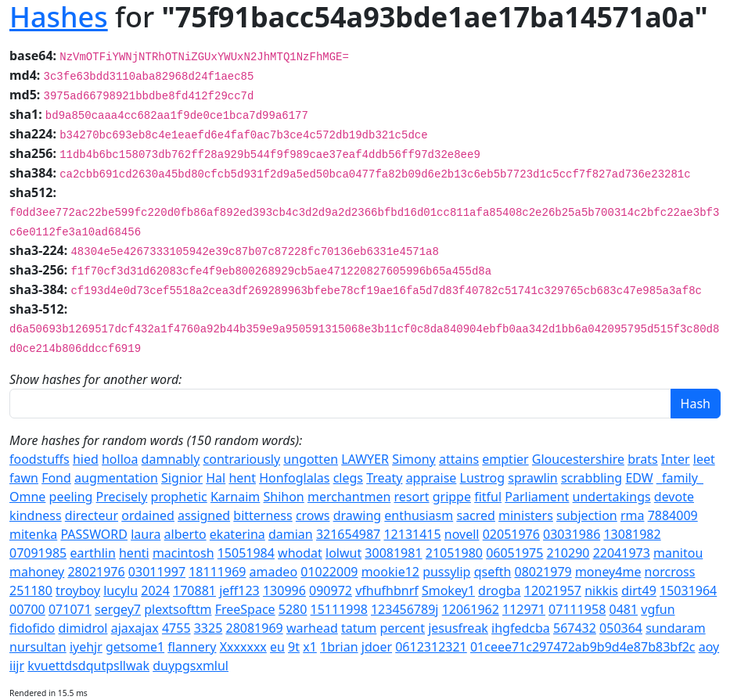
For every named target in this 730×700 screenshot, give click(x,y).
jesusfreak (458, 628)
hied (86, 459)
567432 (575, 628)
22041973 (622, 553)
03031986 (572, 534)
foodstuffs (40, 459)
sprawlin (533, 478)
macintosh (183, 553)
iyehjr (86, 647)
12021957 (553, 591)
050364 (621, 628)
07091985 (38, 553)
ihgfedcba (521, 628)
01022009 (329, 572)
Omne (27, 497)
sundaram (675, 628)
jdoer (377, 647)
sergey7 (118, 609)
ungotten (311, 459)
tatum (359, 628)
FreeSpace (245, 609)
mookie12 (390, 572)
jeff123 (239, 591)
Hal (216, 478)
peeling (71, 497)
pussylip (446, 572)
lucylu (120, 591)
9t (294, 647)
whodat (300, 553)
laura (146, 534)
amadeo (273, 572)
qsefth (493, 572)
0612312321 (431, 647)
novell (462, 534)
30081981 (393, 553)
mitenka (33, 534)
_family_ (680, 478)
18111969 (217, 572)
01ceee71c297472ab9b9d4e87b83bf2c (583, 647)
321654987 (348, 534)
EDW (639, 478)
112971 (524, 609)
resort (411, 497)
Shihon (284, 497)
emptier (505, 459)
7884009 (673, 515)
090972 (331, 591)
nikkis (601, 591)
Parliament (537, 497)
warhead (312, 628)
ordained (148, 515)
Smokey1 (448, 591)
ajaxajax (135, 628)
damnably (171, 459)
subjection (587, 515)
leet (704, 459)
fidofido (32, 628)
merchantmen (349, 497)
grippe (452, 497)
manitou (678, 553)
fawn (24, 478)
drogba (499, 591)
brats (643, 459)
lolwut (343, 553)
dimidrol (83, 628)
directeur (92, 515)
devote (674, 497)
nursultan (38, 647)
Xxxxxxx (243, 647)
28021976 (96, 572)
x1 (310, 647)
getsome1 (135, 647)
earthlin (92, 553)
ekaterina (237, 534)
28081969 (254, 628)
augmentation (116, 478)
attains (459, 459)
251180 (31, 591)
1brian (339, 647)
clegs (348, 478)
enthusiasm (419, 515)
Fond (56, 478)
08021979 (543, 572)
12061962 (471, 609)
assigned (204, 515)
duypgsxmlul (191, 666)
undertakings (612, 497)
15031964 (688, 591)
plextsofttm (178, 609)
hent (242, 478)
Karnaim (235, 497)
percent (403, 628)
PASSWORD (94, 534)
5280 (293, 609)
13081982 (632, 534)
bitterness (263, 515)
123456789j (405, 609)
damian (291, 534)
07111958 (577, 609)
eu (277, 647)
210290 (568, 553)
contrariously (242, 459)
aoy (709, 647)
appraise (432, 478)
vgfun (658, 609)
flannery (192, 647)
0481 (624, 609)
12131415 (412, 534)
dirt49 (639, 591)
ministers (526, 515)
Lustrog (483, 478)
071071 (70, 609)
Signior (182, 478)
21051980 (454, 553)
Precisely (122, 497)
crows (313, 515)
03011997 (157, 572)
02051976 (511, 534)
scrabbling (592, 478)
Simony (414, 459)
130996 (284, 591)
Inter (676, 459)
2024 (155, 591)
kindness (36, 515)
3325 (209, 628)
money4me (608, 572)
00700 (27, 609)
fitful (488, 497)
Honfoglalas (294, 478)
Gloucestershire (578, 459)
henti (134, 553)
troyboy (78, 591)
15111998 (339, 609)
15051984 (246, 553)
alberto (185, 534)
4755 (176, 628)
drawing (358, 515)
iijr (17, 666)
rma (633, 515)
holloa (120, 459)
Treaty (384, 478)
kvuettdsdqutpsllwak (88, 666)
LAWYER (365, 459)
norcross (670, 572)
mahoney (37, 572)
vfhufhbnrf (387, 591)
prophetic (179, 497)
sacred (475, 515)
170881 (194, 591)
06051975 (514, 553)
